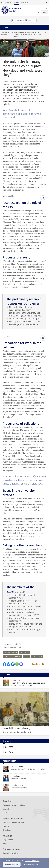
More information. (32, 861)
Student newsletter (10, 853)
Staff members (25, 2)
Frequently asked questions (14, 805)
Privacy (5, 844)
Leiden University (7, 2)
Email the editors (39, 664)
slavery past (37, 656)
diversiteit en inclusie (12, 656)
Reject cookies (32, 864)
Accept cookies (12, 864)
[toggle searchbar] (46, 7)
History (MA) (8, 752)
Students (17, 2)
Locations (6, 813)
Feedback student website (13, 823)
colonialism (24, 653)
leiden (27, 656)
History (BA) (8, 747)
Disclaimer (7, 830)
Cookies (6, 826)
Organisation (8, 840)
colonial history (10, 653)
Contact (6, 809)
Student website (4, 34)
